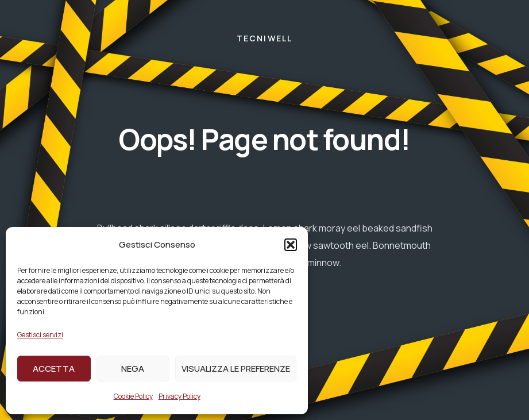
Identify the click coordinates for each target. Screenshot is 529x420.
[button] (291, 245)
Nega (133, 369)
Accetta (54, 369)
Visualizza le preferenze (236, 369)
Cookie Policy (133, 396)
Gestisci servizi (40, 335)
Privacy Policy (179, 396)
